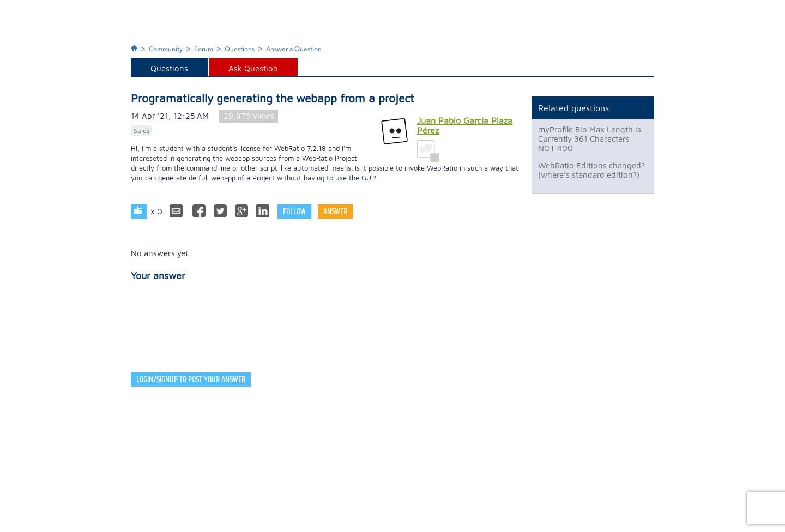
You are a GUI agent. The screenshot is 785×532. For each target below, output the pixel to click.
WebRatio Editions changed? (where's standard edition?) (591, 170)
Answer (335, 212)
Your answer (158, 276)
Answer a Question (294, 49)
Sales (141, 131)
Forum (204, 49)
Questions (240, 49)
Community (166, 49)
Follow (294, 212)
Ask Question (253, 68)
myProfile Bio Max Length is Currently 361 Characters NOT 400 (590, 139)
